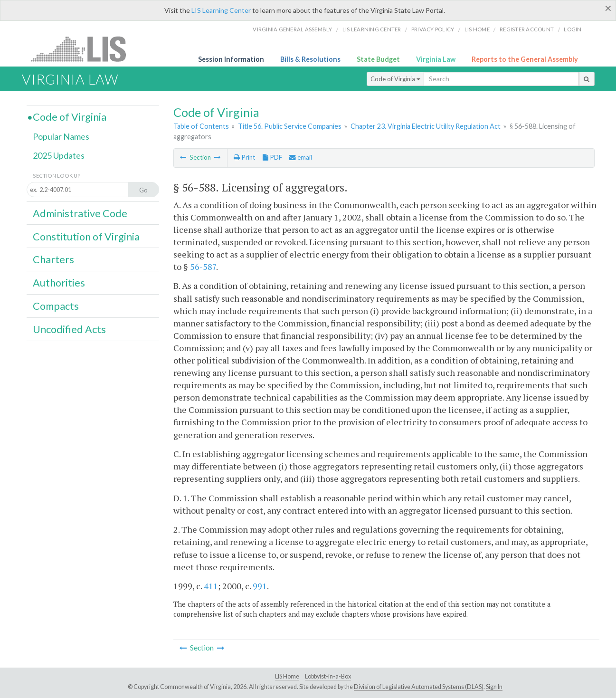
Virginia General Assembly (292, 29)
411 (211, 586)
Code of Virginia (395, 79)
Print (244, 157)
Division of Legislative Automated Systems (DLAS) (419, 687)
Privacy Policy (433, 29)
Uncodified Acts (69, 329)
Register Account (527, 29)
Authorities (59, 283)
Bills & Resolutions (310, 59)
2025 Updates (59, 155)
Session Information (231, 59)
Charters (53, 259)
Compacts (56, 306)
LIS (84, 49)
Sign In (494, 687)
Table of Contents (201, 126)
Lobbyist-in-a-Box (328, 676)
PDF (272, 157)
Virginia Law (436, 59)
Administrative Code (80, 213)
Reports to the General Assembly (525, 59)
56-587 (203, 267)
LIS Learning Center (221, 10)
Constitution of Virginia (86, 237)
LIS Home (287, 676)
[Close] (608, 8)
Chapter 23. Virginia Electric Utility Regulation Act (426, 126)
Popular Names (61, 136)
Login (573, 29)
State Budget (378, 59)
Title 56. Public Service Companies (290, 126)
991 (260, 586)
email (301, 157)
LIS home (477, 29)
